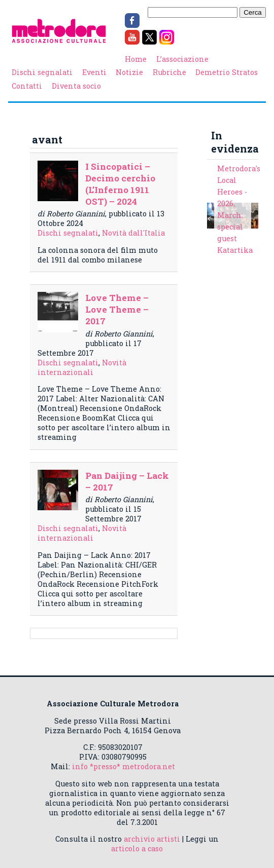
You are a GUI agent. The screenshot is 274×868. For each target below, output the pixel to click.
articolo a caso (137, 848)
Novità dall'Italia (133, 233)
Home (136, 59)
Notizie (129, 72)
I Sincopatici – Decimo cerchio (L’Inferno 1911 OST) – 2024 (120, 184)
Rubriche (169, 72)
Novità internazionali (82, 367)
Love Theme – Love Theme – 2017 (117, 309)
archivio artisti (152, 839)
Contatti (27, 86)
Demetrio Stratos (227, 72)
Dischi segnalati (42, 72)
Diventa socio (76, 86)
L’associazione (182, 59)
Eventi (94, 72)
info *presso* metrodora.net (124, 766)
